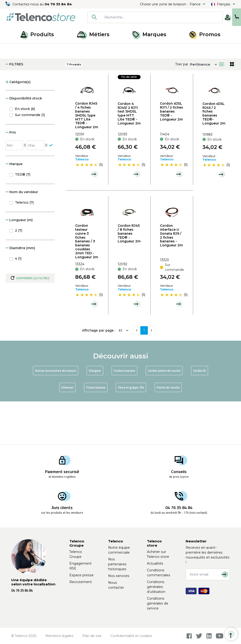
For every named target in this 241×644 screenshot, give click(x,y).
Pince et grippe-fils (131, 431)
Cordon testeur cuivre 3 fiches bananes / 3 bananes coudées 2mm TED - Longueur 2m (87, 284)
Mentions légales (59, 636)
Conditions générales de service (158, 603)
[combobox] (140, 17)
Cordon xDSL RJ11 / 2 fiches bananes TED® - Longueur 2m (172, 154)
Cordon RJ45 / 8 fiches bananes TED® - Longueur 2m (129, 277)
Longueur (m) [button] (19, 263)
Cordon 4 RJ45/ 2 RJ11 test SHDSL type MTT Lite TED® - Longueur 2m (129, 157)
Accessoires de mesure (59, 49)
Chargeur (95, 414)
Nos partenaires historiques (117, 564)
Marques (149, 34)
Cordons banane (124, 414)
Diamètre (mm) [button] (20, 291)
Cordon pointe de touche (164, 414)
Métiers (93, 34)
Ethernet (67, 431)
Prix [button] (11, 176)
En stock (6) (25, 152)
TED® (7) (23, 218)
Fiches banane (96, 431)
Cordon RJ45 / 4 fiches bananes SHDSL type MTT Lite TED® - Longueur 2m (87, 158)
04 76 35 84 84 (58, 4)
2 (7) (19, 274)
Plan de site (92, 636)
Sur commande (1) (30, 158)
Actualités (155, 563)
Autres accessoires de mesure (56, 414)
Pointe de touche (168, 431)
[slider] (87, 208)
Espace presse (82, 575)
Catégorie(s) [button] (18, 125)
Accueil (13, 49)
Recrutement (81, 582)
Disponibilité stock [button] (24, 142)
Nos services (119, 576)
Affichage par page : (99, 374)
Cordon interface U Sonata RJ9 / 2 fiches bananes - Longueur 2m (171, 279)
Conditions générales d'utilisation (156, 587)
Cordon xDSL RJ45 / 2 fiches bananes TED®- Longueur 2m (214, 157)
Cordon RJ (200, 414)
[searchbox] (146, 17)
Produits (37, 34)
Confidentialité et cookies (131, 636)
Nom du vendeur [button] (22, 235)
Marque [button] (14, 207)
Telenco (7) (24, 246)
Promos (205, 34)
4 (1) (18, 302)
